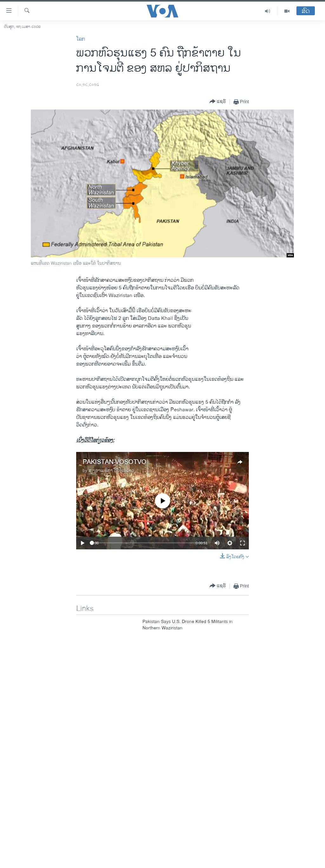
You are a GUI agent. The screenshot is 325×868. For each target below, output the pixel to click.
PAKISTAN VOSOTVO (114, 462)
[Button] (218, 102)
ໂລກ (81, 39)
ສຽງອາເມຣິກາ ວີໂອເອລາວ (111, 470)
